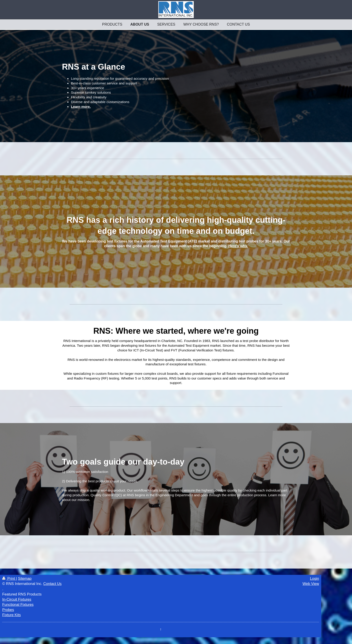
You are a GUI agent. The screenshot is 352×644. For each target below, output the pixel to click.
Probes (8, 610)
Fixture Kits (12, 615)
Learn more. (81, 107)
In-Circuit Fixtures (17, 599)
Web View (311, 584)
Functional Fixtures (18, 604)
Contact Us (53, 584)
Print (9, 578)
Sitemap (25, 578)
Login (315, 578)
